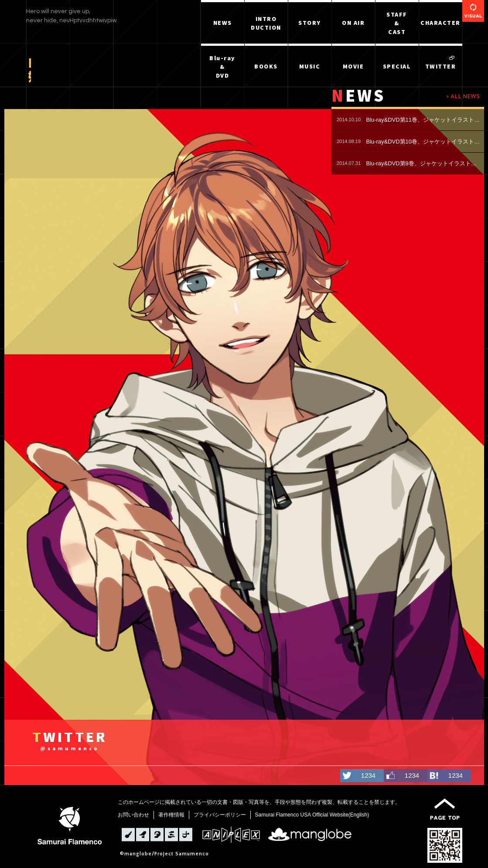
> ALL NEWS (463, 96)
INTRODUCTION (266, 23)
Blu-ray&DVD (222, 67)
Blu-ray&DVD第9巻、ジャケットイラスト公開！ (424, 163)
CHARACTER (440, 23)
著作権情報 (171, 815)
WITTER (70, 742)
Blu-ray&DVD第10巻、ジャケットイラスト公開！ (424, 142)
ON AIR (353, 23)
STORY (310, 23)
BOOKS (266, 66)
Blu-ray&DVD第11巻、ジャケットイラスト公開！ (424, 120)
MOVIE (353, 66)
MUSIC (310, 66)
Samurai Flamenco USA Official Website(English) (312, 815)
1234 (368, 775)
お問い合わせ (133, 815)
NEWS (223, 23)
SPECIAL (397, 66)
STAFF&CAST (397, 23)
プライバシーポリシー (220, 815)
